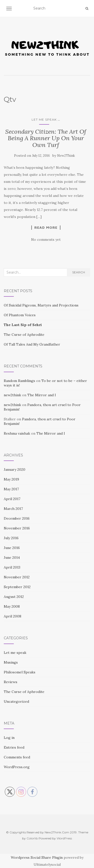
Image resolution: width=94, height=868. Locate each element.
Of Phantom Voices (20, 315)
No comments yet (46, 240)
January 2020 (15, 469)
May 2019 (11, 479)
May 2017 (11, 489)
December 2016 (17, 518)
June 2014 (12, 558)
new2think (12, 395)
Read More (46, 227)
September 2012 (17, 587)
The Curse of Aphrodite (24, 335)
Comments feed (17, 757)
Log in (9, 738)
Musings (11, 662)
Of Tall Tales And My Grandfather (32, 344)
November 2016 (17, 528)
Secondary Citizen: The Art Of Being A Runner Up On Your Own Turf (46, 138)
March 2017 (13, 509)
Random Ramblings (19, 381)
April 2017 (12, 499)
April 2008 (13, 616)
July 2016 (11, 538)
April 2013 (12, 567)
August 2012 (14, 597)
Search (79, 272)
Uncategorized (16, 701)
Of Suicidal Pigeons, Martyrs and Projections (41, 305)
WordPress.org (17, 767)
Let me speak (44, 120)
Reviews (11, 682)
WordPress (64, 838)
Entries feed (14, 747)
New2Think (66, 156)
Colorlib (32, 838)
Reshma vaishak (17, 433)
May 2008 (12, 606)
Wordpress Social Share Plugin (37, 857)
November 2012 (17, 577)
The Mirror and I (42, 395)
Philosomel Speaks (20, 672)
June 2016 (12, 548)
